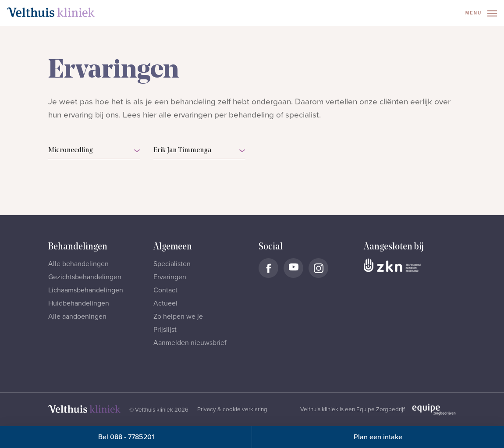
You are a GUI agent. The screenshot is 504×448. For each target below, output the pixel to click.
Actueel (165, 303)
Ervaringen (170, 277)
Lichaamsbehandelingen (86, 290)
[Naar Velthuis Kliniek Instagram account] (318, 268)
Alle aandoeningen (77, 316)
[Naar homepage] (51, 12)
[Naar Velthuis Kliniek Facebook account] (268, 268)
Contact (165, 290)
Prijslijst (165, 330)
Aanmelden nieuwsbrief (190, 343)
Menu (481, 13)
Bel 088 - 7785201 (126, 437)
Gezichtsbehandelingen (85, 277)
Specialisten (172, 264)
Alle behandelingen (78, 264)
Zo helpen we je (178, 316)
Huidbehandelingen (79, 303)
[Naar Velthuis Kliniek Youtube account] (293, 268)
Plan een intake (378, 437)
